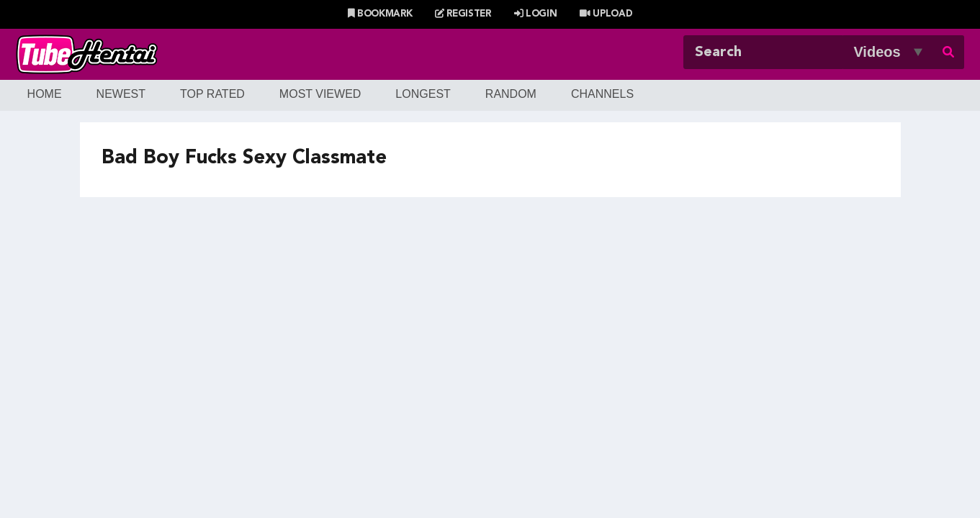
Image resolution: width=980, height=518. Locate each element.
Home (45, 94)
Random (511, 94)
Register (463, 14)
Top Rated (212, 94)
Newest (121, 94)
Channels (602, 94)
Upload (606, 14)
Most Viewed (320, 94)
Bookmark (380, 14)
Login (536, 14)
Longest (423, 94)
